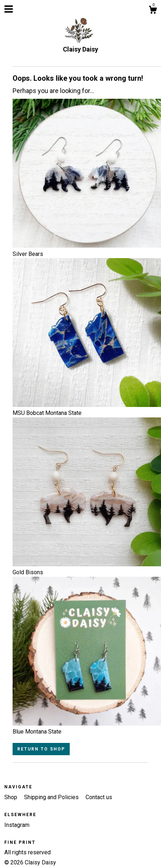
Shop (11, 797)
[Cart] (153, 11)
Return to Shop (41, 749)
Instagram (17, 825)
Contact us (99, 797)
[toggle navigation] (9, 9)
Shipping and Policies (52, 797)
